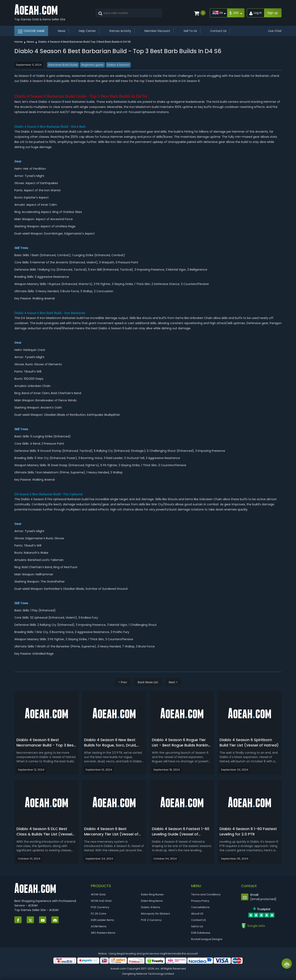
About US (197, 914)
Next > (173, 682)
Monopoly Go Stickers (156, 914)
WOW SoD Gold (101, 901)
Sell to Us (197, 926)
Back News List (148, 682)
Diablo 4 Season (118, 65)
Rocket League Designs (207, 939)
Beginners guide (92, 65)
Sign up (273, 13)
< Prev (123, 682)
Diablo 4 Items (151, 907)
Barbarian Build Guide (63, 65)
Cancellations (200, 907)
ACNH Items (99, 926)
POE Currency (100, 907)
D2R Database (201, 933)
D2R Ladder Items (102, 920)
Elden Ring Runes (152, 894)
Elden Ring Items (152, 901)
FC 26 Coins (99, 914)
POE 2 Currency (151, 920)
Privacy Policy (200, 901)
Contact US (199, 920)
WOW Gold (98, 894)
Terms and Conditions (206, 894)
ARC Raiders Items (103, 933)
